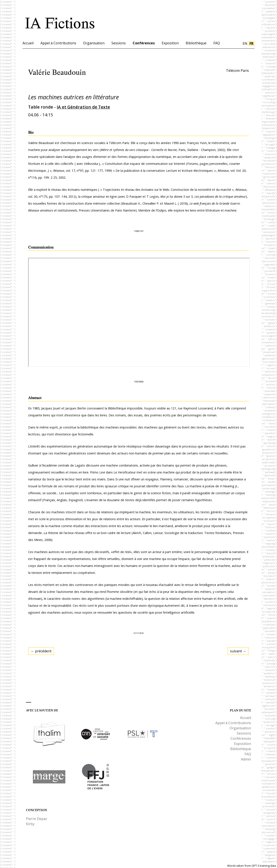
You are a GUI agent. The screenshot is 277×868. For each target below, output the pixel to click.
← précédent (41, 651)
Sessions (119, 43)
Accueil (28, 43)
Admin (246, 759)
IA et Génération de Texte (83, 107)
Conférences (144, 43)
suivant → (238, 651)
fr (251, 43)
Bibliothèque (196, 43)
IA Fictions (60, 23)
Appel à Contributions (58, 43)
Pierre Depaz (37, 819)
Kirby (30, 824)
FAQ (217, 43)
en (245, 43)
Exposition (170, 43)
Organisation (94, 43)
